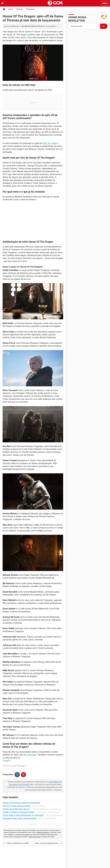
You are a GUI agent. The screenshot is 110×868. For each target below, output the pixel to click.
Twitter (6, 761)
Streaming (30, 9)
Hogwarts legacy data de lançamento (20, 818)
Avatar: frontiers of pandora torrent (19, 812)
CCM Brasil (32, 755)
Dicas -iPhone (38, 806)
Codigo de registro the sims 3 (16, 809)
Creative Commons (43, 832)
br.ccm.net (36, 837)
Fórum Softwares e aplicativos (47, 809)
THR (17, 135)
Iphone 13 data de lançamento (17, 806)
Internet (19, 9)
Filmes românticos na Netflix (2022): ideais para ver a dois (18, 844)
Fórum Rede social (54, 815)
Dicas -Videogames (47, 818)
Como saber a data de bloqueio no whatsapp (23, 815)
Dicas (11, 9)
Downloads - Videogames (48, 812)
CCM (30, 837)
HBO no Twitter (50, 143)
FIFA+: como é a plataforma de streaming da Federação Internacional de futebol (47, 844)
